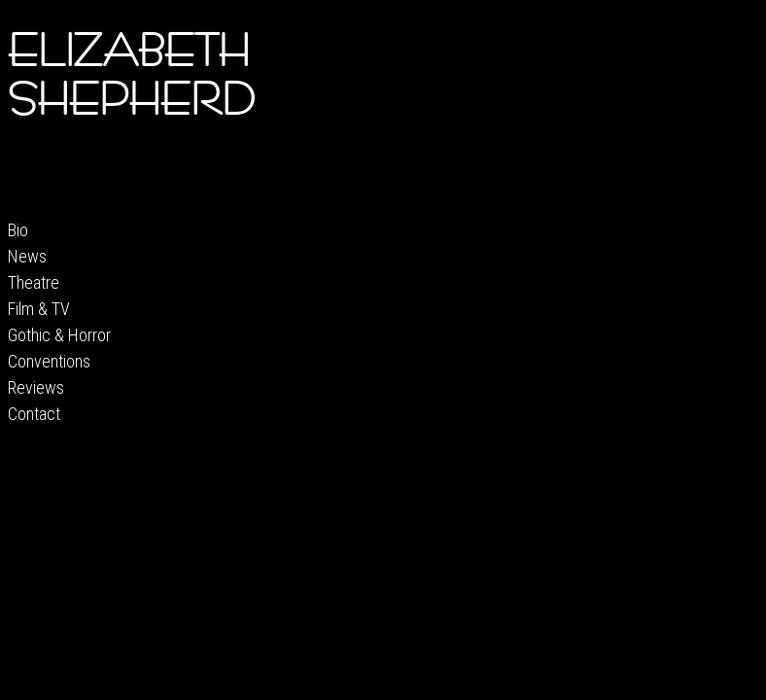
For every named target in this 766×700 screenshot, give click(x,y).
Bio (18, 230)
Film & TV (39, 309)
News (27, 256)
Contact (34, 414)
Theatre (34, 282)
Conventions (49, 361)
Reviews (36, 387)
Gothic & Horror (59, 335)
